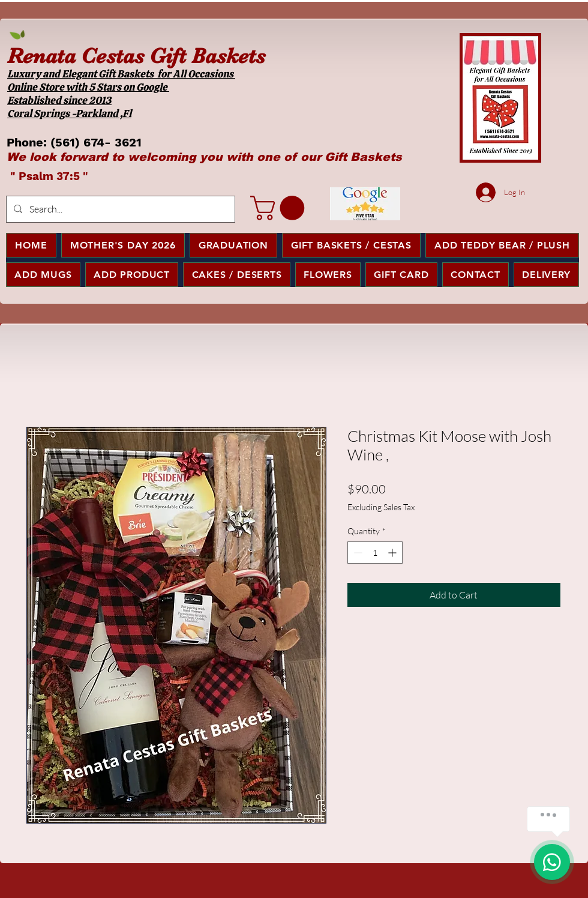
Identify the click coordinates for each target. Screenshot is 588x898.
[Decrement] (357, 553)
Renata (41, 56)
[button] (280, 208)
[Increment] (393, 553)
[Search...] (119, 209)
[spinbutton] (375, 553)
